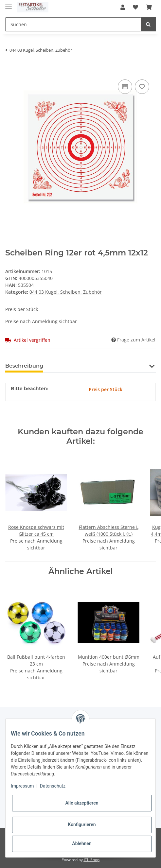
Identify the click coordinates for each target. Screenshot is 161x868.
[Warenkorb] (149, 7)
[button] (123, 7)
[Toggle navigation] (9, 4)
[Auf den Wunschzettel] (142, 87)
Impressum (22, 786)
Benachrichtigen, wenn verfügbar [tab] (99, 366)
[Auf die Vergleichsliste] (125, 87)
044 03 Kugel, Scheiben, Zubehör (66, 292)
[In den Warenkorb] (10, 68)
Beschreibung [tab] (24, 366)
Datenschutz (53, 786)
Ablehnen (82, 843)
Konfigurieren (82, 825)
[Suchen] (73, 24)
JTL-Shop (92, 860)
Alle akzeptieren (82, 803)
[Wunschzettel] (135, 7)
